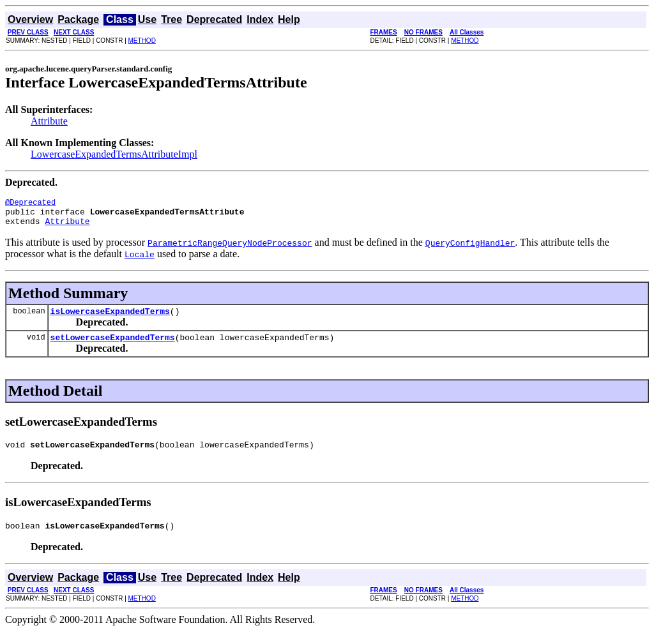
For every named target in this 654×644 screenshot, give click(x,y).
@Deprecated (30, 204)
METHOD (142, 41)
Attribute (49, 121)
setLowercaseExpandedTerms (113, 347)
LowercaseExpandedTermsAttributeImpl (114, 154)
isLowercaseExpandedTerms (110, 318)
